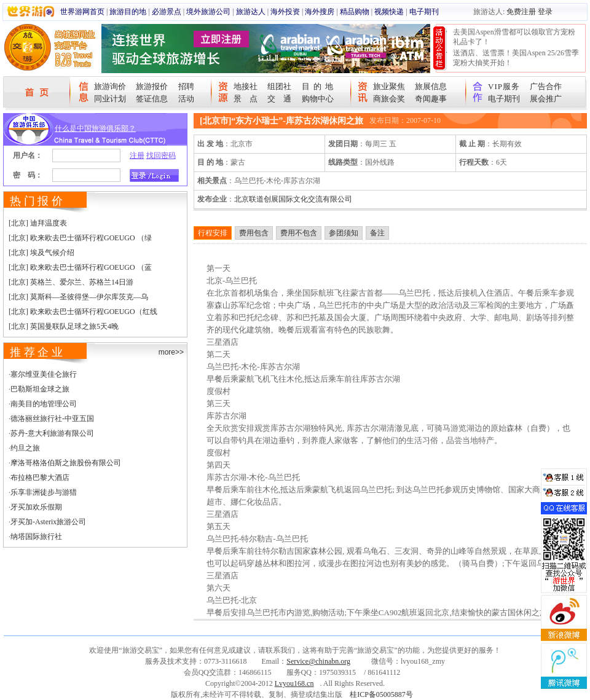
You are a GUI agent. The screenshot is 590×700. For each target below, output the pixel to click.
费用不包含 (299, 233)
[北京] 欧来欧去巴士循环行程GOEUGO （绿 (80, 238)
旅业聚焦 (389, 86)
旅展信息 (431, 86)
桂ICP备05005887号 (381, 694)
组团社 (279, 86)
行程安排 (213, 233)
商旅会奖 (389, 99)
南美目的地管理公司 (44, 404)
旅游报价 (152, 86)
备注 (377, 233)
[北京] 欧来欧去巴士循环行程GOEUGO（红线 (83, 312)
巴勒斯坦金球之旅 (40, 389)
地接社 (246, 86)
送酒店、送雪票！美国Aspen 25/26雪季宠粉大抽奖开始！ (516, 58)
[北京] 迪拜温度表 (38, 223)
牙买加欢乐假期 (36, 507)
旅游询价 (110, 86)
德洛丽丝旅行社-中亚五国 (52, 419)
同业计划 (110, 99)
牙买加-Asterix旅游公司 (48, 522)
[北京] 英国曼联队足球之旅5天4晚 (64, 326)
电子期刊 (424, 12)
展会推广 (546, 99)
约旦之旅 (25, 448)
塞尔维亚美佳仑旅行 (44, 374)
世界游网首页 (82, 12)
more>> (171, 352)
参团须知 (344, 233)
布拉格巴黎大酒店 (40, 478)
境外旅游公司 (208, 12)
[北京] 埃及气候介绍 (41, 253)
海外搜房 (320, 12)
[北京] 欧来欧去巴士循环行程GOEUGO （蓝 (80, 267)
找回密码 (161, 155)
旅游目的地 (128, 12)
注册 (137, 155)
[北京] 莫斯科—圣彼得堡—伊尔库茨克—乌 (78, 297)
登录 (545, 12)
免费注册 (521, 12)
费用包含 (254, 233)
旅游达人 (251, 12)
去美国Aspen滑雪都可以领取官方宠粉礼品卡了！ (514, 37)
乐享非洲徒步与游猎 (44, 492)
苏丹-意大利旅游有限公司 (52, 433)
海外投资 (285, 12)
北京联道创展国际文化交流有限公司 (293, 199)
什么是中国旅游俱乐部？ (95, 128)
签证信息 (152, 99)
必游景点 (167, 12)
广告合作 (546, 86)
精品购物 (355, 12)
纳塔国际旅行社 (36, 537)
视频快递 (389, 12)
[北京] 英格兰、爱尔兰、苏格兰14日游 (71, 282)
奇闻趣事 (431, 99)
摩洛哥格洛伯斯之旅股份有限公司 (66, 463)
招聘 (186, 86)
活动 (186, 99)
